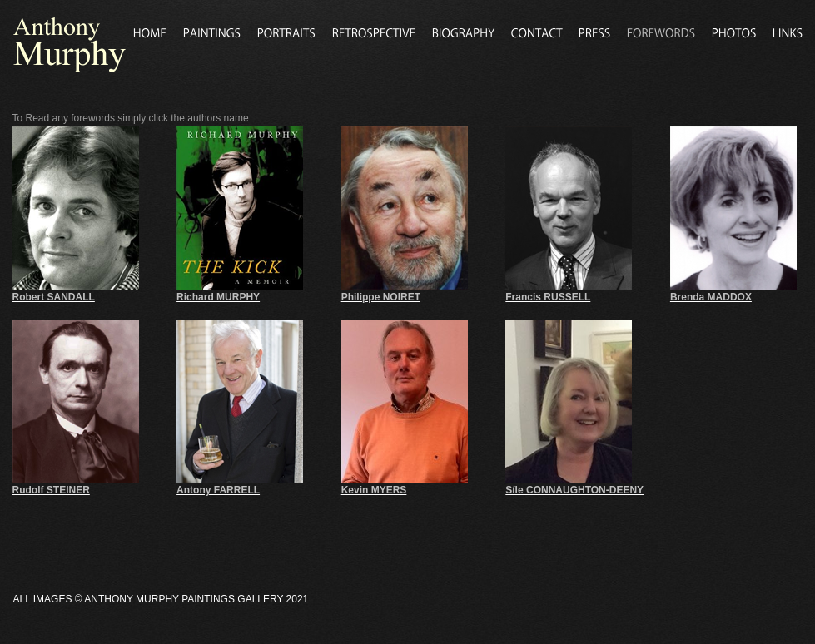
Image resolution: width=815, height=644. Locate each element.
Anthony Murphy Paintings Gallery (184, 599)
